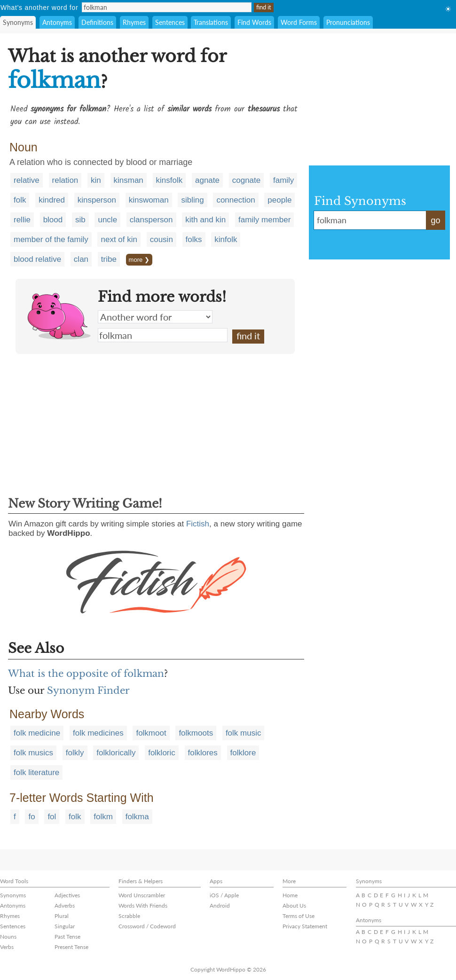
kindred (52, 200)
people (279, 200)
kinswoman (149, 200)
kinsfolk (169, 180)
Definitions (97, 22)
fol (52, 817)
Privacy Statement (305, 926)
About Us (294, 906)
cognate (247, 180)
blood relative (37, 259)
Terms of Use (299, 916)
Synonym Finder (88, 690)
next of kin (119, 239)
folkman (163, 335)
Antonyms (57, 22)
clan (81, 259)
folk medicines (98, 733)
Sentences (170, 22)
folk (20, 200)
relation (65, 180)
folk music (244, 733)
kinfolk (226, 239)
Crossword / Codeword (147, 926)
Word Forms (299, 22)
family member (264, 220)
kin (96, 180)
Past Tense (67, 937)
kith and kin (205, 220)
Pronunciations (348, 22)
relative (27, 180)
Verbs (7, 947)
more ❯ (139, 260)
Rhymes (134, 22)
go (435, 220)
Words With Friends (143, 906)
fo (31, 817)
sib (80, 220)
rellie (22, 220)
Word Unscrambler (142, 895)
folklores (203, 753)
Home (290, 895)
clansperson (151, 220)
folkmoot (151, 733)
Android (220, 906)
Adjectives (67, 895)
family (283, 180)
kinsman (129, 180)
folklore (243, 753)
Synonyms (18, 22)
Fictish (198, 524)
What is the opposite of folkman (86, 674)
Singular (65, 926)
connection (236, 200)
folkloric (162, 753)
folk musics (33, 753)
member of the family (51, 239)
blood (53, 220)
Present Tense (71, 947)
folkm (103, 817)
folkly (75, 753)
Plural (62, 916)
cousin (161, 239)
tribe (109, 259)
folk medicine (37, 733)
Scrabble (129, 916)
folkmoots (196, 733)
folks (194, 239)
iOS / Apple (224, 895)
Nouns (8, 937)
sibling (192, 200)
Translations (211, 22)
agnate (207, 180)
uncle (107, 220)
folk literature (36, 772)
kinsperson (97, 200)
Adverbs (65, 906)
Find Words (254, 22)
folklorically (116, 753)
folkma (137, 817)
